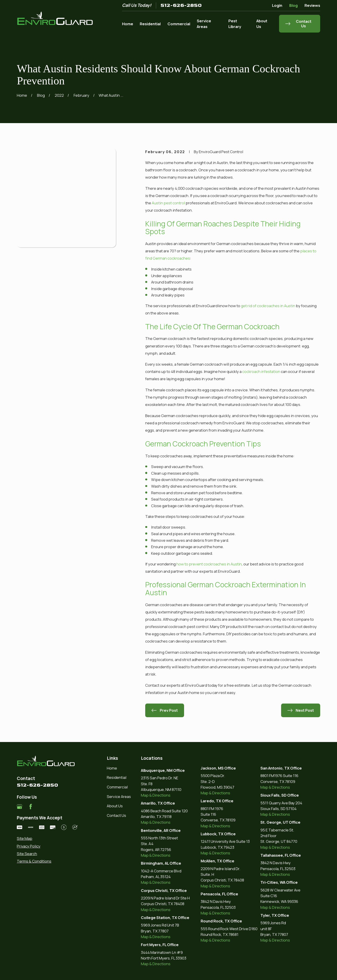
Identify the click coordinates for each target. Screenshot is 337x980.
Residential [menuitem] (150, 24)
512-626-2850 (181, 5)
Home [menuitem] (128, 24)
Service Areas (119, 796)
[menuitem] (47, 838)
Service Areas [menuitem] (204, 24)
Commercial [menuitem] (179, 24)
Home (112, 768)
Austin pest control (168, 203)
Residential (117, 777)
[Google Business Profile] (20, 807)
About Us (115, 806)
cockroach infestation (261, 371)
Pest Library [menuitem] (235, 24)
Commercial (117, 787)
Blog (293, 5)
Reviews (312, 5)
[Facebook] (31, 807)
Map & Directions (156, 795)
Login (277, 5)
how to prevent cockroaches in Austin (209, 564)
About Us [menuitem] (262, 24)
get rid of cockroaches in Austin (268, 306)
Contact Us (116, 815)
